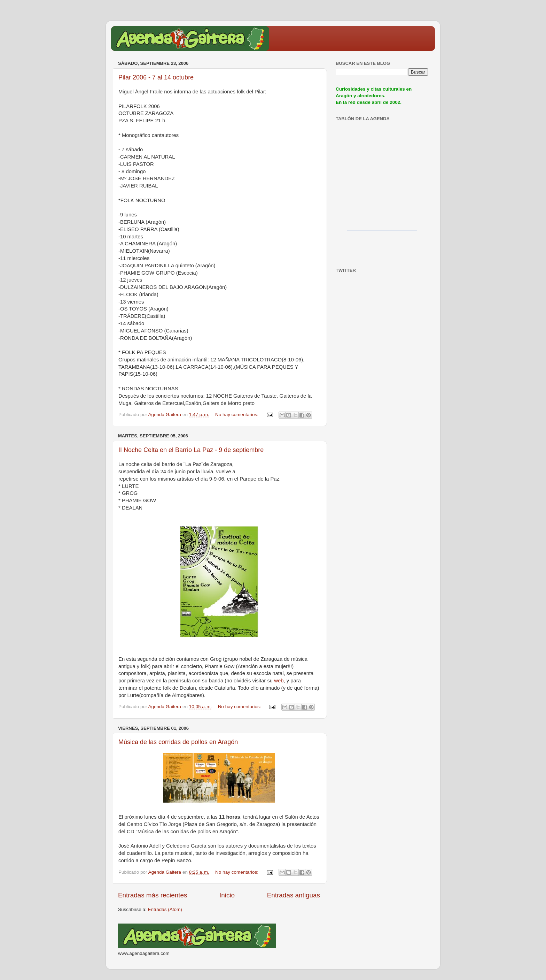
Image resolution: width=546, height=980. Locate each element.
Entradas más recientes (153, 895)
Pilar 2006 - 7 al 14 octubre (156, 77)
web (279, 681)
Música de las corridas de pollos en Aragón (178, 742)
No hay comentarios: (237, 415)
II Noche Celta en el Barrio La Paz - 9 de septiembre (191, 450)
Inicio (227, 895)
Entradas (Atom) (165, 909)
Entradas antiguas (294, 895)
